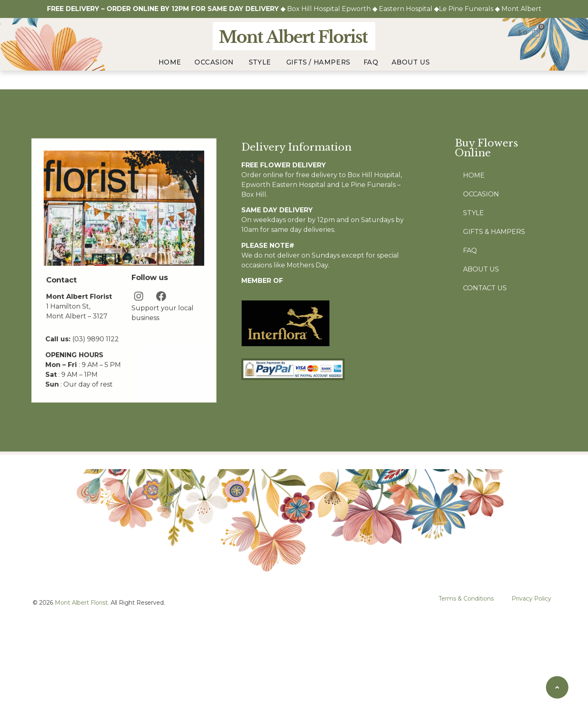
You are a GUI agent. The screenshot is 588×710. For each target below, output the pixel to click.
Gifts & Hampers (494, 295)
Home (474, 238)
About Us (481, 332)
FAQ (470, 313)
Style (473, 276)
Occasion (481, 257)
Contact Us (485, 351)
